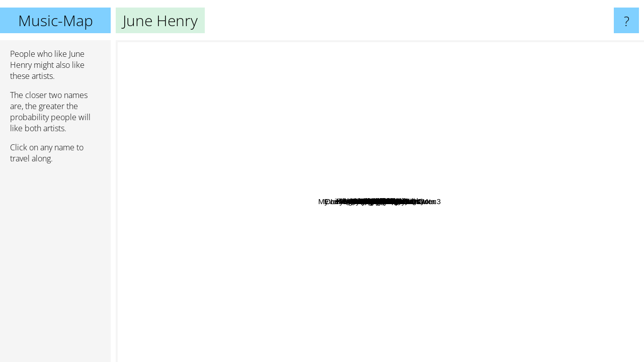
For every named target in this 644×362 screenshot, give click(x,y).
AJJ (491, 65)
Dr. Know (256, 160)
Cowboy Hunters (491, 338)
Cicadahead (292, 161)
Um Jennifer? (323, 355)
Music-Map (56, 20)
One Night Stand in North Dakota (311, 259)
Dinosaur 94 (518, 220)
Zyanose (544, 106)
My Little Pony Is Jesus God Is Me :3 (235, 223)
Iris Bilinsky (259, 133)
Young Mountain (604, 115)
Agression (460, 218)
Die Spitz (339, 295)
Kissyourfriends (160, 150)
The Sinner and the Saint (246, 66)
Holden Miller (395, 61)
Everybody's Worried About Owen (548, 243)
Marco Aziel (360, 355)
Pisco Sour (332, 343)
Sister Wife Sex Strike (253, 265)
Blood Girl (348, 284)
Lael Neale (494, 289)
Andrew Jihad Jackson (520, 175)
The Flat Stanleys (414, 198)
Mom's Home (320, 221)
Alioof (462, 74)
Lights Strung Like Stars (288, 116)
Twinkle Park (265, 246)
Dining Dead (560, 278)
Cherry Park (225, 316)
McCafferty (459, 100)
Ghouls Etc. (349, 211)
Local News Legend (567, 166)
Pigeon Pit (466, 180)
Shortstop (257, 145)
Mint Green (447, 121)
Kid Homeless (288, 200)
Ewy (395, 215)
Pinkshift (538, 314)
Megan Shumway (177, 164)
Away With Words (214, 98)
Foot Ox (423, 176)
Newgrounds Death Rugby (481, 193)
